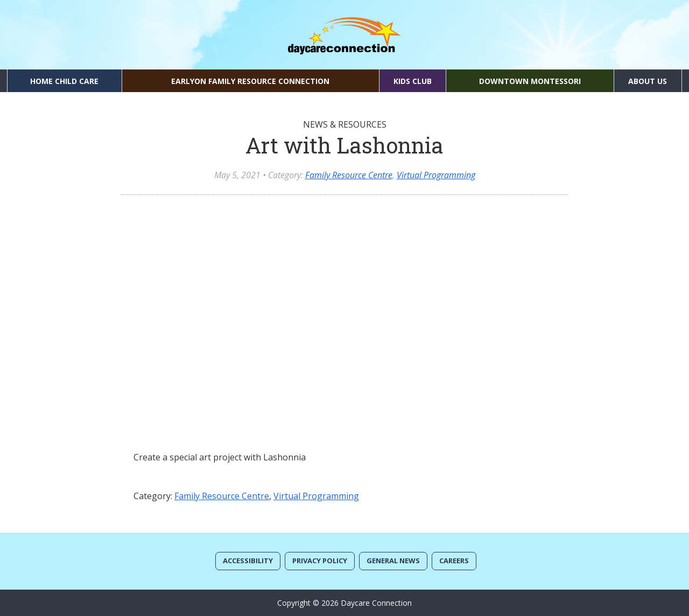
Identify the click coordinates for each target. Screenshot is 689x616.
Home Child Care (64, 81)
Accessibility (248, 561)
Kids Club (413, 81)
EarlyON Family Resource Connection (250, 81)
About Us (648, 81)
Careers (454, 561)
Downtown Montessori (530, 81)
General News (393, 561)
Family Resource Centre (349, 175)
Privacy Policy (320, 561)
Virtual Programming (436, 175)
